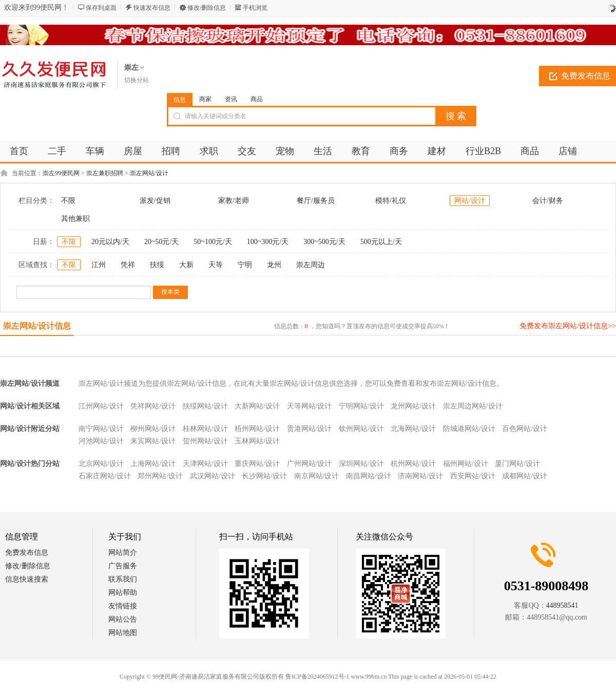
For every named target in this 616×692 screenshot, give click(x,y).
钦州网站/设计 (361, 429)
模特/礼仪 (391, 201)
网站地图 (123, 633)
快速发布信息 (152, 8)
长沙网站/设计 (264, 476)
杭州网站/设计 (413, 464)
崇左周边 (311, 265)
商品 (257, 99)
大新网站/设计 (257, 406)
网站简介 (123, 553)
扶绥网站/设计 (205, 406)
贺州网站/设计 (205, 441)
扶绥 (157, 265)
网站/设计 (470, 201)
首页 (19, 151)
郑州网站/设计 (160, 476)
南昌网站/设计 (369, 476)
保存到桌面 (101, 8)
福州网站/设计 (466, 464)
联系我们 (123, 579)
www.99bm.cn (369, 677)
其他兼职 (75, 219)
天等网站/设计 (310, 406)
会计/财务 (548, 201)
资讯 (231, 99)
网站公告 (123, 619)
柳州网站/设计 (153, 429)
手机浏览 (255, 8)
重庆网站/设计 (257, 464)
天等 (216, 265)
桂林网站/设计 (205, 429)
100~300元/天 (268, 242)
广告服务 (123, 566)
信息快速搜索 (27, 579)
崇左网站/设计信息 (37, 326)
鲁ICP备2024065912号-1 (317, 677)
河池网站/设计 (101, 441)
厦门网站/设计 (517, 464)
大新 (186, 265)
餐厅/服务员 (316, 201)
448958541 (562, 605)
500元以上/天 (381, 242)
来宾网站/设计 (153, 441)
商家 (205, 99)
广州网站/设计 (310, 464)
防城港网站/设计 (469, 429)
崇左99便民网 (61, 173)
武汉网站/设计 (213, 476)
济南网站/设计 (420, 476)
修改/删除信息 (207, 8)
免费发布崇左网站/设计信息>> (568, 326)
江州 (99, 265)
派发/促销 (155, 201)
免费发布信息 (27, 553)
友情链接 (123, 606)
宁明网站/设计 (361, 406)
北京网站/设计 (101, 464)
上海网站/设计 (153, 464)
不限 (68, 201)
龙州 (274, 265)
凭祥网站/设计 (153, 406)
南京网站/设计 (317, 476)
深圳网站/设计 (361, 464)
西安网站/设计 (473, 476)
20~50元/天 (161, 242)
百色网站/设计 (525, 429)
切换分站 (137, 80)
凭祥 (128, 265)
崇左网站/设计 (149, 173)
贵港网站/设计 (310, 429)
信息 (180, 100)
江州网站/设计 (101, 406)
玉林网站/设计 (257, 441)
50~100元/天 (213, 242)
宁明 (245, 265)
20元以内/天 (110, 242)
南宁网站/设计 (101, 429)
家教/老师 (234, 201)
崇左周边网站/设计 (473, 406)
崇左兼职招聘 (105, 173)
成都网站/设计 (525, 476)
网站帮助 (123, 593)
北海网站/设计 (413, 429)
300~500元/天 (324, 242)
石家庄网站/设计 (105, 476)
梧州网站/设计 (257, 429)
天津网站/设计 (205, 464)
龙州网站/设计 (413, 406)
